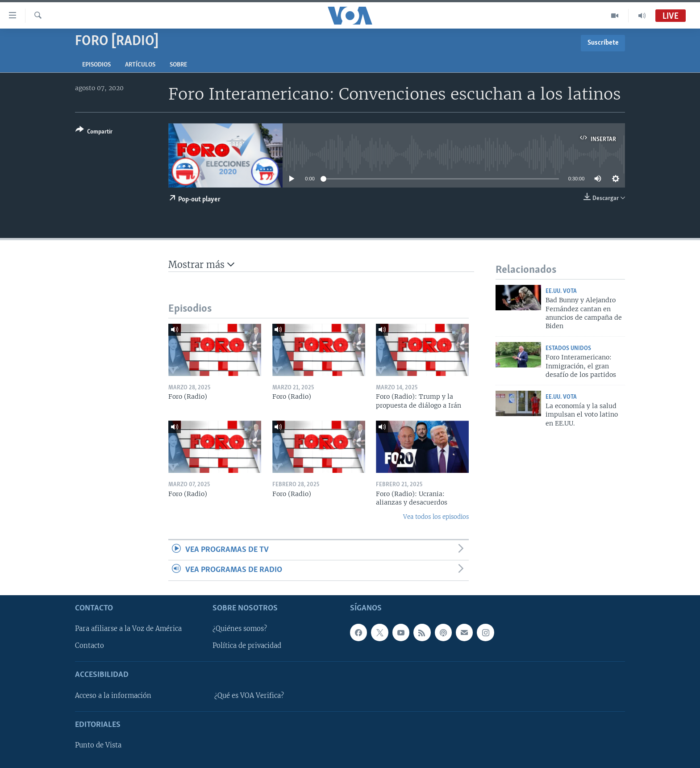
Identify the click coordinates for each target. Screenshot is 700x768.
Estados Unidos (568, 349)
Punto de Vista (98, 745)
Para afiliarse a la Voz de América (128, 629)
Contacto (90, 646)
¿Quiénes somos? (240, 629)
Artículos (140, 65)
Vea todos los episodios (436, 517)
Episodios (96, 65)
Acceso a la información (113, 696)
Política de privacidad (247, 646)
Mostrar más (201, 265)
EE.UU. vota (561, 291)
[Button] (94, 132)
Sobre (178, 65)
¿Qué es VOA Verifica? (249, 696)
